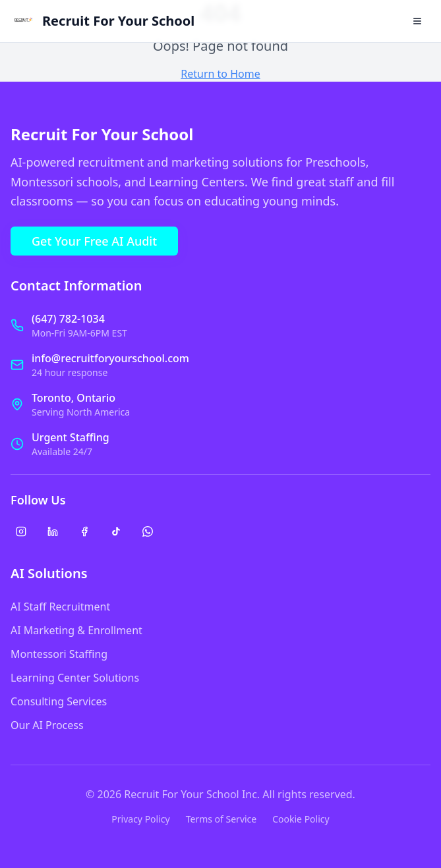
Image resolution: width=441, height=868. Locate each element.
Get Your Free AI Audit (94, 241)
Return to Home (220, 74)
